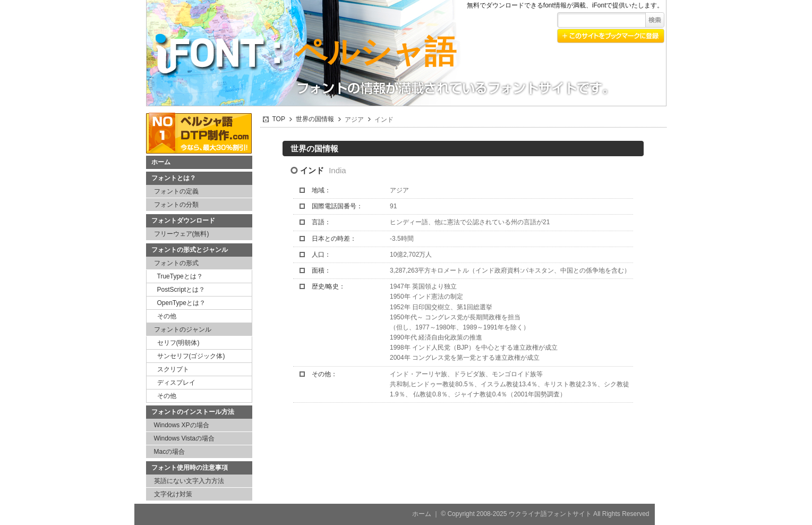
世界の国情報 (315, 119)
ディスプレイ (176, 383)
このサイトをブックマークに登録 (611, 36)
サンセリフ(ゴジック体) (191, 356)
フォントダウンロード (183, 221)
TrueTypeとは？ (180, 276)
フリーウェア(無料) (182, 234)
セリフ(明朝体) (178, 343)
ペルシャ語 (375, 52)
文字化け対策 (173, 494)
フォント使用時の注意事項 (190, 468)
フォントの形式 (176, 263)
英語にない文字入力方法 (189, 481)
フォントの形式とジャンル (190, 250)
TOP (279, 119)
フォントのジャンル (183, 329)
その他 (167, 316)
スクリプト (173, 369)
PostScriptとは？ (181, 290)
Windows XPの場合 (182, 425)
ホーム (161, 162)
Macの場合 (170, 452)
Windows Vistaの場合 (184, 438)
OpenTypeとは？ (181, 303)
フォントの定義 (176, 191)
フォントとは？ (174, 178)
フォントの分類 (176, 205)
